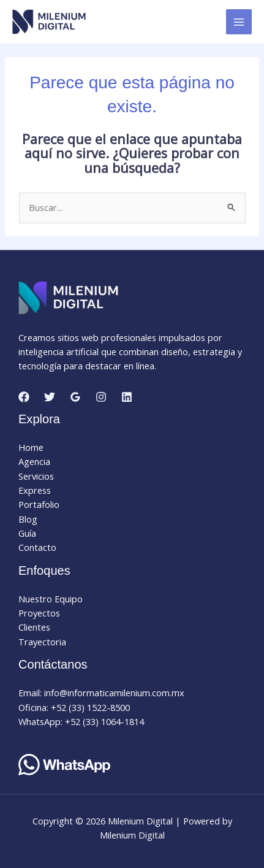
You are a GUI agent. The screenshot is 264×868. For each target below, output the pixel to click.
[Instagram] (101, 397)
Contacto (37, 547)
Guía (27, 533)
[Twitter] (50, 397)
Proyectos (39, 613)
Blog (28, 519)
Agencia (34, 461)
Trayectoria (42, 642)
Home (31, 447)
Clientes (34, 627)
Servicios (36, 476)
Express (35, 490)
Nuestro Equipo (51, 599)
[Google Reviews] (75, 397)
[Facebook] (24, 397)
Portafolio (39, 504)
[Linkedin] (127, 397)
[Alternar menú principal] (239, 22)
